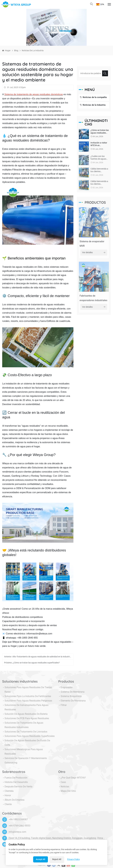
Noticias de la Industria (33, 50)
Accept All (41, 859)
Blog (16, 50)
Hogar (8, 50)
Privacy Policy (74, 859)
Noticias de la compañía (93, 98)
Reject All (57, 859)
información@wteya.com (39, 634)
